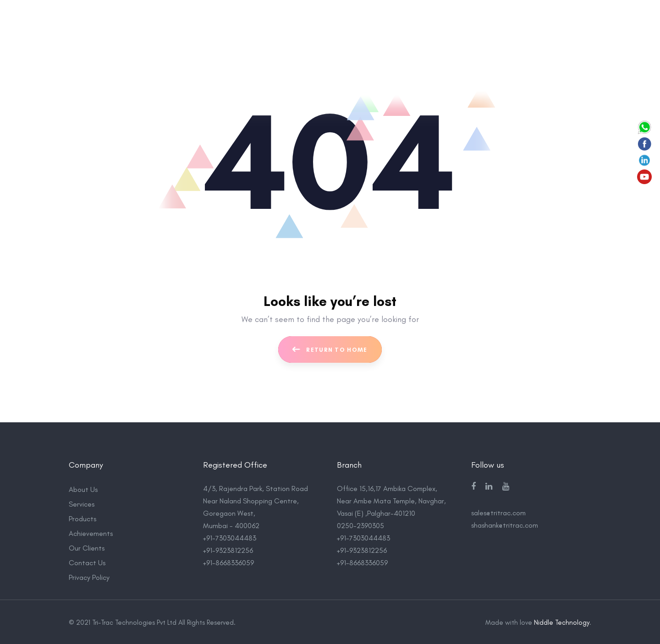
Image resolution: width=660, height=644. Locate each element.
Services (82, 503)
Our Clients (87, 547)
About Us (83, 488)
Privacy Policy (89, 576)
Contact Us (87, 562)
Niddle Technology (562, 622)
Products (82, 518)
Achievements (91, 532)
